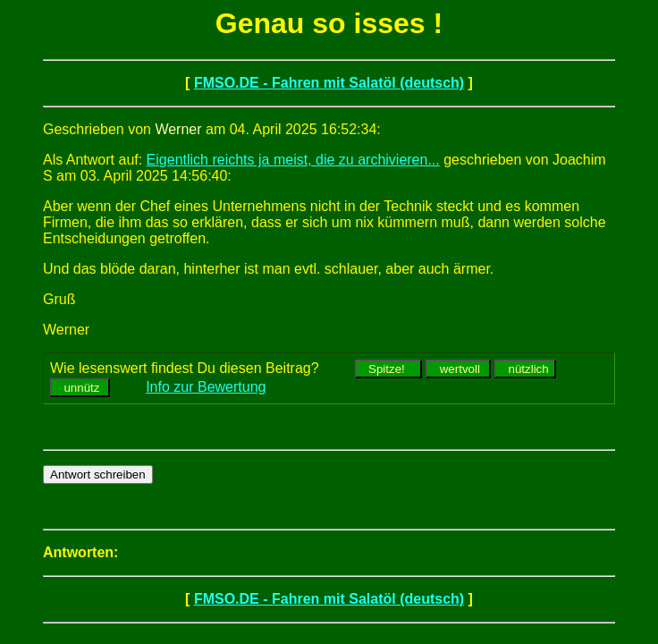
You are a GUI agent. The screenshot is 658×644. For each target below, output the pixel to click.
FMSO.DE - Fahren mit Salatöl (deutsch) (329, 83)
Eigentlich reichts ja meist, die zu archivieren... (293, 160)
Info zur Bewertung (206, 387)
